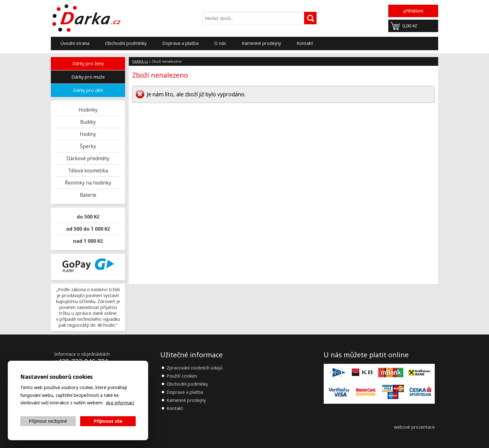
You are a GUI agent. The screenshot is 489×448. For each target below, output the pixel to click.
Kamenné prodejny (261, 43)
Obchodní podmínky (126, 43)
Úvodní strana (75, 43)
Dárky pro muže (88, 77)
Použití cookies (182, 376)
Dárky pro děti (88, 90)
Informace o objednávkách (82, 354)
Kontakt (305, 43)
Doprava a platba (180, 43)
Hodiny (88, 134)
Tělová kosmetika (88, 171)
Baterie (88, 195)
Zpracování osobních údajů (195, 368)
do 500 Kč (88, 217)
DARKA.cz (140, 61)
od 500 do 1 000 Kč (88, 229)
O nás (220, 43)
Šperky (88, 146)
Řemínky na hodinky (88, 183)
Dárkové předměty (88, 158)
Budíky (88, 122)
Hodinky (88, 110)
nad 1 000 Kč (88, 241)
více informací (120, 403)
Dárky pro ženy (88, 63)
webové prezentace (414, 427)
